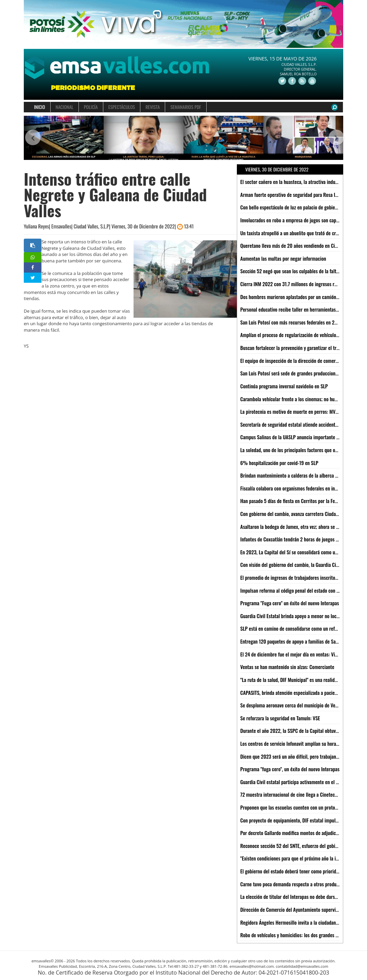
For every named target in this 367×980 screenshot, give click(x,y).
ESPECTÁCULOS (122, 107)
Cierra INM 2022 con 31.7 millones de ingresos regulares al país (303, 284)
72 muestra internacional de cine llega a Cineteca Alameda (298, 794)
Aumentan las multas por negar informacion (283, 258)
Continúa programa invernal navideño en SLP (284, 386)
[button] (32, 138)
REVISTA (153, 107)
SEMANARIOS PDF (186, 107)
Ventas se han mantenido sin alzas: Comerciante (287, 667)
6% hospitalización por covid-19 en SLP (279, 463)
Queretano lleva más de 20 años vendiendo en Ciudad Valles (299, 245)
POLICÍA (91, 107)
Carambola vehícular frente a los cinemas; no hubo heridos (298, 399)
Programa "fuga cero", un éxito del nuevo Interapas (290, 769)
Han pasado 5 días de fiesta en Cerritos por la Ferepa (292, 501)
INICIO (40, 107)
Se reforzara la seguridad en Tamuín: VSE (280, 718)
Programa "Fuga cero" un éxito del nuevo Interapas (290, 603)
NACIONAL (65, 107)
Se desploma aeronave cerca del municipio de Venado (292, 705)
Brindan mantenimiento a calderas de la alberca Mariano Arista (302, 475)
